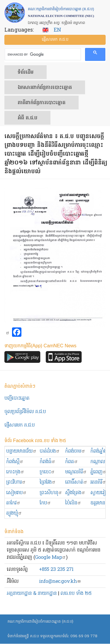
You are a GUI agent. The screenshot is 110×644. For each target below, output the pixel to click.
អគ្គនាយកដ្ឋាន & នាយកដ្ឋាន (32, 594)
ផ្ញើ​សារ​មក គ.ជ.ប (55, 40)
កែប (45, 503)
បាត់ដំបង (50, 451)
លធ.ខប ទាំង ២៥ (76, 594)
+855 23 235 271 (56, 570)
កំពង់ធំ (48, 462)
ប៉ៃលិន (73, 503)
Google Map (50, 558)
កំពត (72, 462)
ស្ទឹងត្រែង (75, 493)
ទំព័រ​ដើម (26, 73)
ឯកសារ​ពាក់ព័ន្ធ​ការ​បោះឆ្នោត (45, 88)
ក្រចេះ (47, 472)
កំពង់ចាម (75, 451)
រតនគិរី (98, 482)
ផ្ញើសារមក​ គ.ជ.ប (20, 425)
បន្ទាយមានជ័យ (21, 451)
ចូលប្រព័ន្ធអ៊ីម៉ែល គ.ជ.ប (25, 412)
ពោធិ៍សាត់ (76, 482)
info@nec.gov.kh (60, 582)
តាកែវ (13, 503)
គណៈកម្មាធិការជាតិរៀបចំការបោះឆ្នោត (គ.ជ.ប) (40, 622)
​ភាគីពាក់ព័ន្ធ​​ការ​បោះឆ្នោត (42, 103)
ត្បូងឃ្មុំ (14, 513)
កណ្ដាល (100, 462)
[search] (42, 54)
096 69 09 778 (84, 636)
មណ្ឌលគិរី (76, 472)
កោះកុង (15, 472)
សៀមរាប (16, 493)
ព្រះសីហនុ (51, 493)
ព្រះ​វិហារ (16, 482)
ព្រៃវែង (48, 482)
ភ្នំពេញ (98, 472)
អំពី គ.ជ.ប (27, 118)
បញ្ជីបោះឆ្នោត (17, 398)
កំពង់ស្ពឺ (15, 462)
